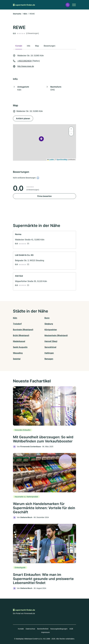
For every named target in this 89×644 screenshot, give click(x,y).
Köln (25, 14)
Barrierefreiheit (43, 629)
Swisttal (17, 359)
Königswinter (51, 330)
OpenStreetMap (62, 160)
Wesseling (18, 353)
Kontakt (21, 629)
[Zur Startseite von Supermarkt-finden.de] (24, 5)
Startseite (17, 14)
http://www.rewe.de (26, 66)
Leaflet (50, 160)
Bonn (47, 318)
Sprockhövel (50, 347)
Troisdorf (17, 324)
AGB (71, 629)
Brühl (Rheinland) (21, 335)
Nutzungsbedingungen (59, 629)
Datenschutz (30, 629)
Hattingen (49, 353)
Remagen (49, 359)
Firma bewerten (44, 196)
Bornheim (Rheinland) (23, 330)
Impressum (45, 632)
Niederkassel (19, 341)
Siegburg (49, 324)
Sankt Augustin (20, 347)
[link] (44, 240)
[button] (68, 5)
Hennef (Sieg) (51, 341)
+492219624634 (24, 61)
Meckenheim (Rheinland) (56, 335)
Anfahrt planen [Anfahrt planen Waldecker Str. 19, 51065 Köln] (23, 118)
